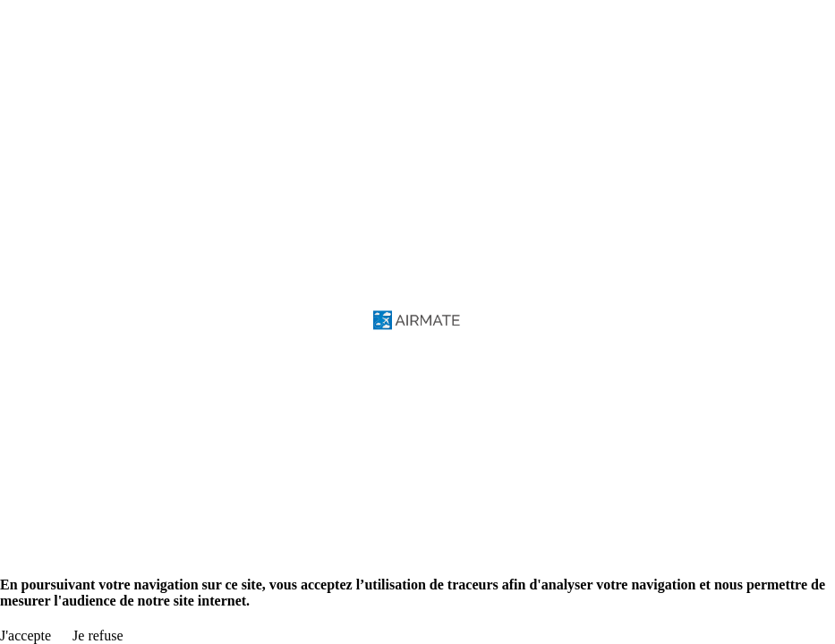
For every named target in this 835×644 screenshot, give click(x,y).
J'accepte (26, 636)
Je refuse (98, 636)
